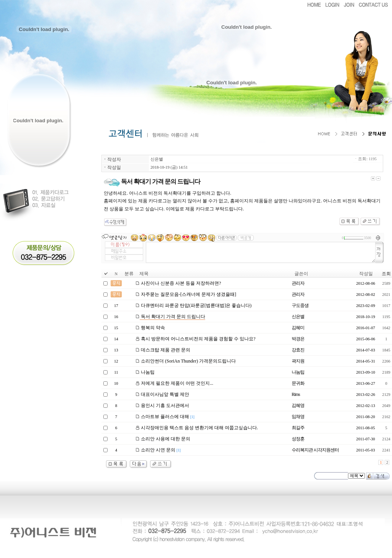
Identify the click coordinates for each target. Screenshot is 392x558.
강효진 (298, 350)
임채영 (298, 417)
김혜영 (298, 405)
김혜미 (298, 328)
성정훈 (298, 439)
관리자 (298, 283)
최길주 (298, 428)
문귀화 (298, 383)
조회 (386, 274)
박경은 (298, 339)
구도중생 (300, 305)
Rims (296, 394)
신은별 (157, 159)
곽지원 (298, 361)
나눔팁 (298, 372)
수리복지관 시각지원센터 (315, 450)
